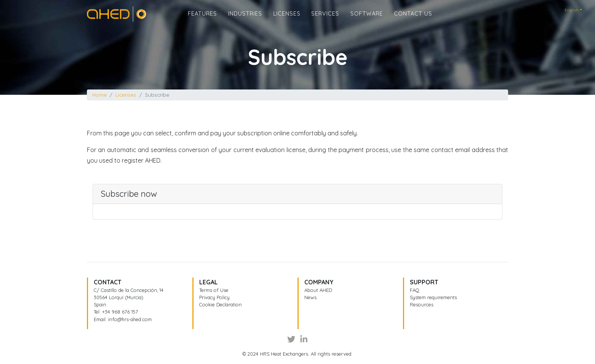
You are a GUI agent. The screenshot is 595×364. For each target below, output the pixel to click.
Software (367, 19)
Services (325, 19)
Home (95, 17)
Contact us (413, 19)
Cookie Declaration (220, 304)
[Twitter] (291, 339)
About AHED (318, 290)
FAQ (415, 290)
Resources (422, 304)
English (572, 10)
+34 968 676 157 (120, 312)
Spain (100, 304)
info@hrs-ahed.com (130, 319)
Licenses (287, 19)
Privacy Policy (214, 297)
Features (202, 19)
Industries (245, 19)
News (310, 297)
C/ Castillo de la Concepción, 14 (129, 290)
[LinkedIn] (304, 339)
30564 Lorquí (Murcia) (119, 297)
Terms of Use (214, 290)
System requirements (433, 297)
